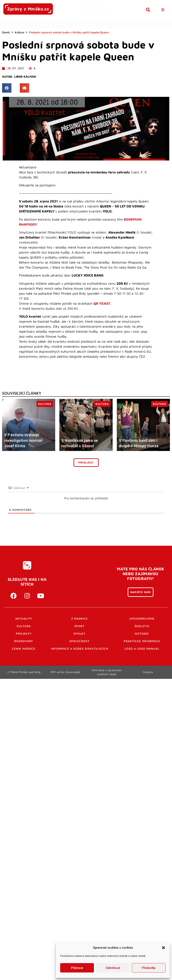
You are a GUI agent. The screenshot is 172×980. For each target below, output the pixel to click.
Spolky (80, 634)
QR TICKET (102, 303)
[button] (163, 948)
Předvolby (149, 968)
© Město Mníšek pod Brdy (24, 672)
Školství (142, 626)
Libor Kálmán (25, 77)
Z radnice (79, 619)
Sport (79, 626)
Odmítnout (113, 968)
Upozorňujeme (142, 619)
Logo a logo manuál (142, 649)
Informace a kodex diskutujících (80, 649)
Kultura (20, 32)
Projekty (24, 634)
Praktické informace (142, 641)
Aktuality (24, 619)
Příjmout (77, 968)
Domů (6, 32)
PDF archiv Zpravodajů (65, 672)
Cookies (148, 672)
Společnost (79, 641)
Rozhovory (24, 641)
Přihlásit (86, 463)
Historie (142, 634)
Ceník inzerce (24, 649)
